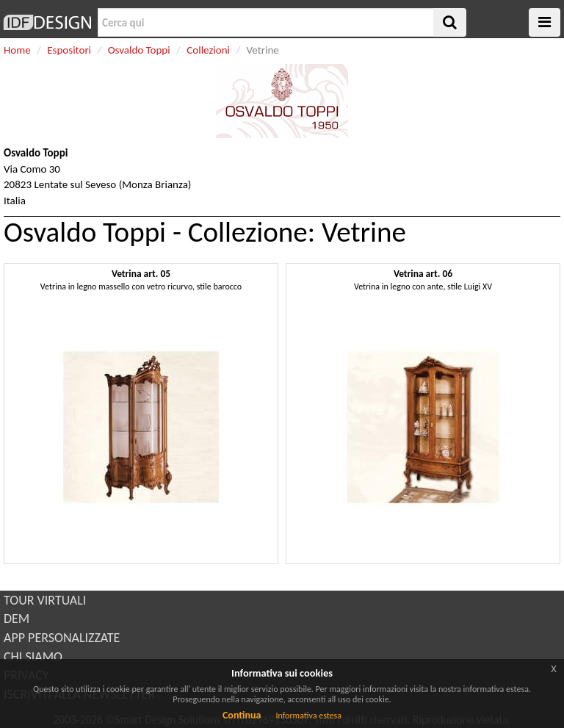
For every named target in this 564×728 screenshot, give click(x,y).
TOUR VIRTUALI (45, 600)
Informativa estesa (308, 716)
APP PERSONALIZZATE (62, 638)
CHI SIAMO (33, 657)
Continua (242, 715)
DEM (17, 619)
